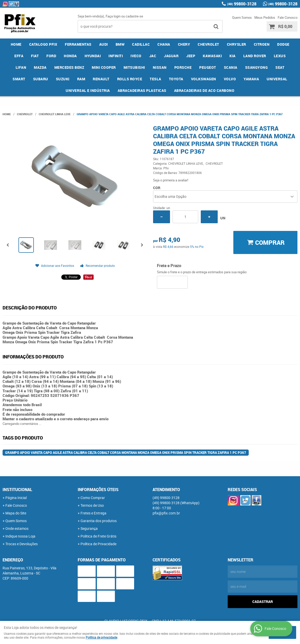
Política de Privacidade (98, 544)
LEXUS (280, 56)
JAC (153, 56)
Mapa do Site (16, 513)
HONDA (70, 56)
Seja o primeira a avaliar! (171, 180)
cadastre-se (134, 16)
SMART (19, 79)
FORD (51, 56)
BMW (120, 44)
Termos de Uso (92, 505)
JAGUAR (171, 56)
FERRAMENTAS (78, 44)
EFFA (19, 56)
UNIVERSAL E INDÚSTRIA (88, 90)
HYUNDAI (93, 56)
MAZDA (40, 67)
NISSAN (160, 67)
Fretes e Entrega (93, 513)
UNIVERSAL (277, 79)
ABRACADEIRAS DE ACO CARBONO (204, 90)
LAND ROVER (255, 56)
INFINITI (116, 56)
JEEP (191, 56)
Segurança (89, 528)
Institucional (17, 490)
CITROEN (262, 44)
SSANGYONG (257, 67)
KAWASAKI (212, 56)
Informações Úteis (98, 490)
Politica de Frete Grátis (98, 536)
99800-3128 (242, 4)
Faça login (113, 16)
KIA (233, 56)
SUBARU (41, 79)
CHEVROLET (208, 44)
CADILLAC (141, 44)
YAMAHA (251, 79)
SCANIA (231, 67)
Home (16, 44)
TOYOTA (176, 79)
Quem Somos (242, 17)
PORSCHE (183, 67)
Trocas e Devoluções (22, 544)
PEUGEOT (208, 67)
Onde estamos (17, 528)
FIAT (35, 56)
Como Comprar (93, 498)
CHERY (184, 44)
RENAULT (101, 79)
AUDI (104, 44)
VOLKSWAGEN (204, 79)
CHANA (164, 44)
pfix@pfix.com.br (166, 513)
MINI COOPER (104, 67)
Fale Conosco (288, 17)
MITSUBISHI (134, 67)
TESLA (156, 79)
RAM (81, 79)
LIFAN (21, 67)
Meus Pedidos (265, 17)
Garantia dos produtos (99, 521)
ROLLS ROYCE (130, 79)
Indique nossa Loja (20, 536)
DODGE (283, 44)
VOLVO (230, 79)
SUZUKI (63, 79)
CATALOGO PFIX (43, 44)
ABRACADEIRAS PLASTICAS (142, 90)
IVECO (136, 56)
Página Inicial (16, 498)
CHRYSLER (237, 44)
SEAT (280, 67)
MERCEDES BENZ (69, 67)
